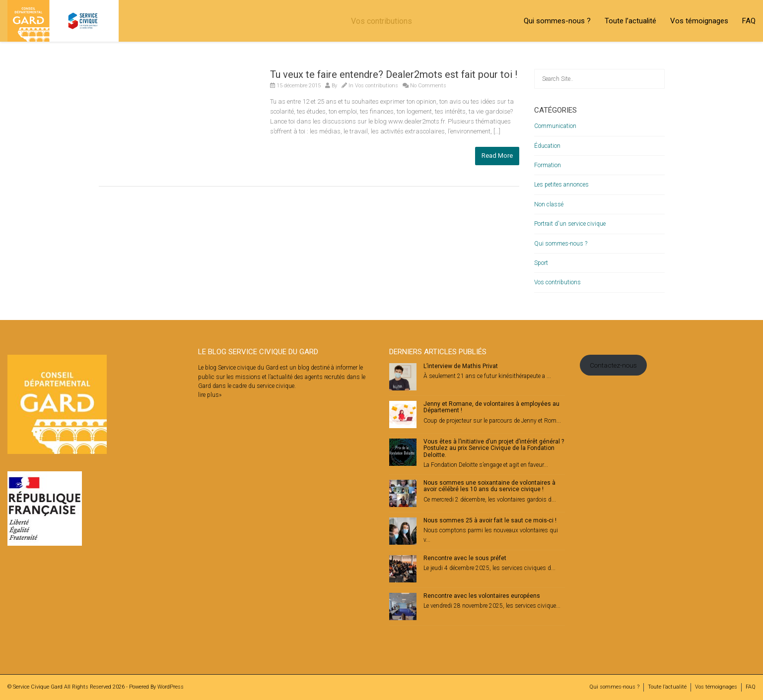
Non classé (549, 204)
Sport (541, 263)
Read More (497, 156)
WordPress (171, 687)
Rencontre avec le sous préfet (465, 558)
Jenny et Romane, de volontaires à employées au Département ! (491, 407)
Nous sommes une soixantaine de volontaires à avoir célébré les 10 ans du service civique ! (489, 486)
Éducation (547, 146)
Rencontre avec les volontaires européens (482, 596)
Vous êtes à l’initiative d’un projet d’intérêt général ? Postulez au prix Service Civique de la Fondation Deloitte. (494, 448)
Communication (555, 126)
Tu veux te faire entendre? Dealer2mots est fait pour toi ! (394, 74)
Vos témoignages (699, 21)
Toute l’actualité (630, 21)
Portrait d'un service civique (570, 224)
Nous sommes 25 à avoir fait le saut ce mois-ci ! (490, 520)
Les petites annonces (561, 185)
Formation (548, 165)
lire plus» (210, 395)
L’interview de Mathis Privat (461, 366)
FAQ (749, 21)
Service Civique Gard (38, 687)
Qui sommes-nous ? (557, 21)
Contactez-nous (613, 365)
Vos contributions (377, 86)
